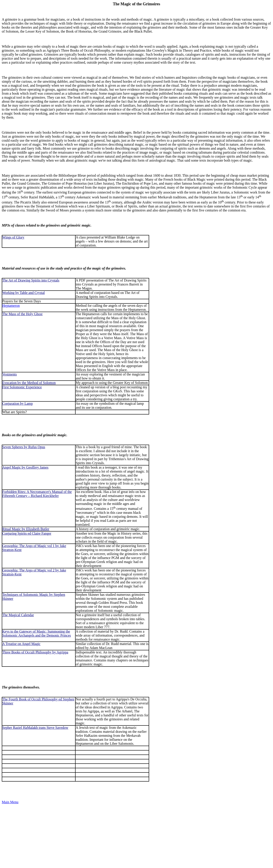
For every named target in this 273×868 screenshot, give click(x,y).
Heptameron (11, 306)
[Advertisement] (135, 835)
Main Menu (10, 802)
